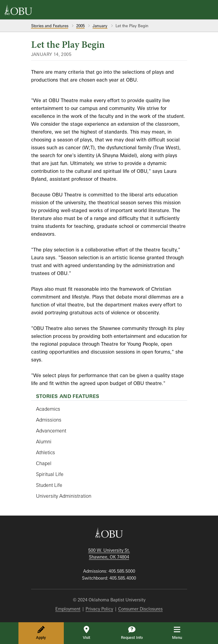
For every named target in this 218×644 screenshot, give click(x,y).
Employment (68, 609)
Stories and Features (50, 26)
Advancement (51, 431)
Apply (41, 633)
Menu (181, 633)
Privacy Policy (99, 609)
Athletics (46, 452)
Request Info (132, 633)
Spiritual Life (50, 474)
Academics (48, 409)
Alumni (44, 442)
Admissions (49, 420)
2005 (80, 26)
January (100, 26)
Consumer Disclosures (140, 609)
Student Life (49, 485)
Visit (86, 633)
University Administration (64, 496)
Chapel (44, 463)
